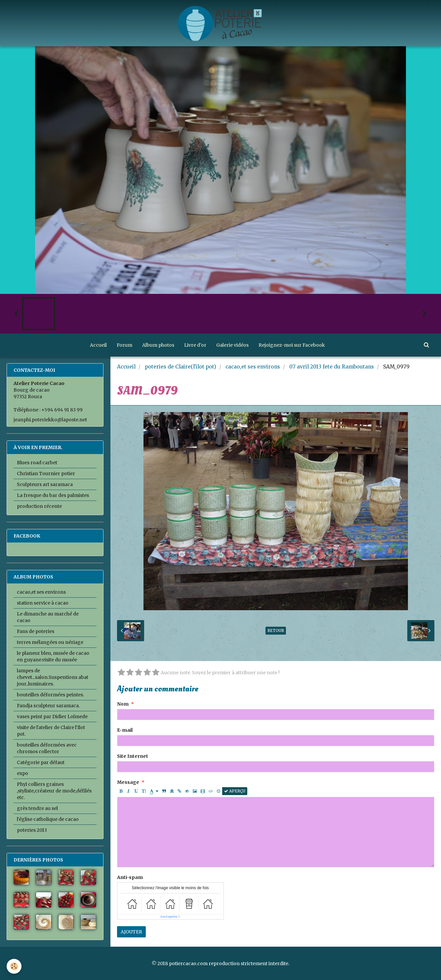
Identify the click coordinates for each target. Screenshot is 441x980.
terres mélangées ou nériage (50, 642)
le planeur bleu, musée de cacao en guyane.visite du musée (53, 656)
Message (128, 782)
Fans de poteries (36, 631)
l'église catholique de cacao (48, 819)
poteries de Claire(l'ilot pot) (180, 367)
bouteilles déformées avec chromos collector (47, 748)
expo (22, 773)
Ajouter (131, 932)
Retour (276, 630)
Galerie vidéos (232, 345)
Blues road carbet (37, 463)
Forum (124, 345)
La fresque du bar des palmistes (53, 495)
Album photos (158, 345)
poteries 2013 (32, 830)
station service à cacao (43, 603)
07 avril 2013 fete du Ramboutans (332, 367)
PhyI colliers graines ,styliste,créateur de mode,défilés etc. (54, 791)
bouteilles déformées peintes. (50, 695)
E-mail (125, 730)
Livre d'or (195, 345)
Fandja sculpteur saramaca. (48, 706)
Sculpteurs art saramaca (45, 484)
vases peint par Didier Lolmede (52, 717)
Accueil (98, 345)
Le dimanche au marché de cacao (48, 617)
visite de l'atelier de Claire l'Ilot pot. (51, 731)
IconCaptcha (169, 917)
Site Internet (133, 756)
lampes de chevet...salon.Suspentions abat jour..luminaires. (53, 677)
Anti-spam (130, 877)
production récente (39, 506)
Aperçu (235, 791)
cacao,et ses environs (253, 367)
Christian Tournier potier (46, 473)
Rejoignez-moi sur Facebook (292, 345)
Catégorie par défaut (41, 762)
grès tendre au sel (37, 808)
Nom (123, 704)
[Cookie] (14, 966)
